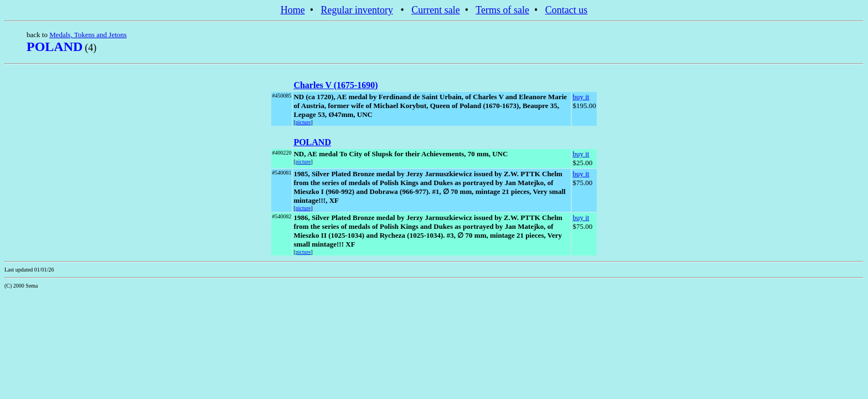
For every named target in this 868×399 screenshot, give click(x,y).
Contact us (567, 10)
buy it (581, 97)
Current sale (435, 10)
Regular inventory (357, 10)
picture (303, 122)
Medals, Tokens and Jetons (88, 35)
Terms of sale (502, 10)
